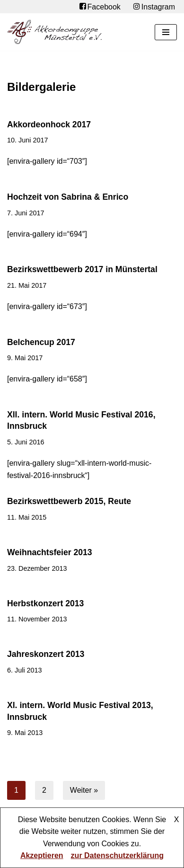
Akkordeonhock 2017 (49, 124)
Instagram (154, 7)
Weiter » (84, 790)
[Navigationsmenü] (166, 32)
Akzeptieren (42, 855)
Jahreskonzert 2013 (46, 654)
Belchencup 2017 (41, 342)
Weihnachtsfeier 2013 (50, 552)
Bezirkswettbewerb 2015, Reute (69, 501)
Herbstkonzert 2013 (45, 603)
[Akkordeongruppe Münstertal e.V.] (54, 32)
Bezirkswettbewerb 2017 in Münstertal (82, 269)
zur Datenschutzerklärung (117, 855)
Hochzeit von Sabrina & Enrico (68, 197)
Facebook (100, 7)
